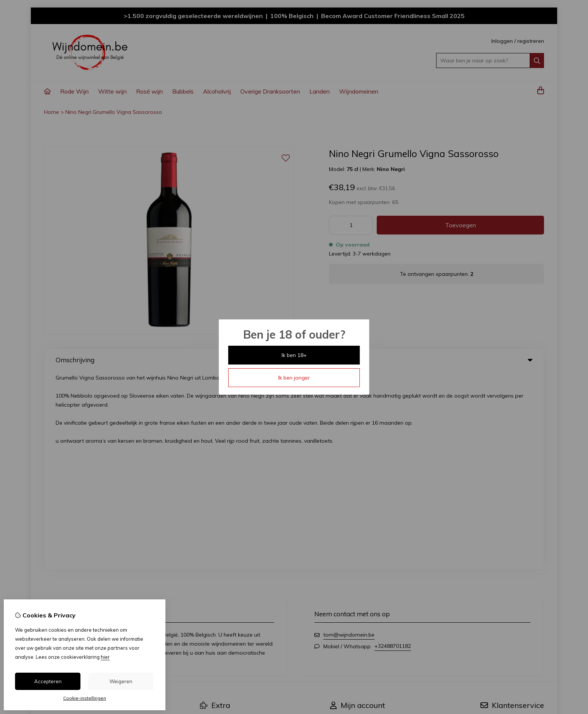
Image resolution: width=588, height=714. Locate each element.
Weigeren (121, 681)
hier (105, 657)
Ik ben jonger (294, 378)
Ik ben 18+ (294, 355)
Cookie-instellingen (85, 698)
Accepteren (48, 681)
